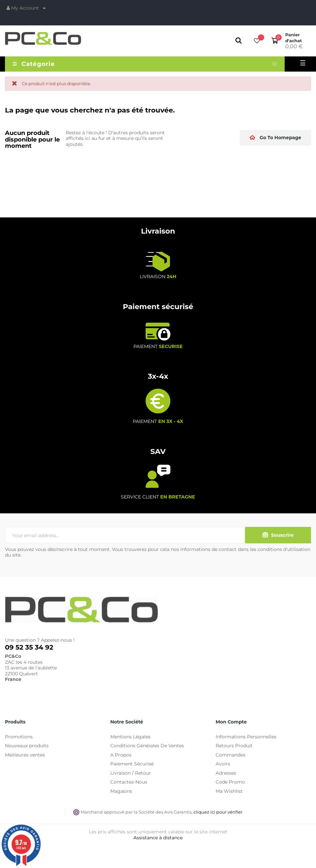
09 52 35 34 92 (29, 647)
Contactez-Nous (129, 782)
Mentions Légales (130, 737)
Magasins (121, 791)
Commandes (230, 755)
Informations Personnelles (246, 737)
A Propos (121, 755)
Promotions (19, 737)
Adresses (226, 773)
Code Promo (230, 782)
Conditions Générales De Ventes (147, 746)
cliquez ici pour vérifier (218, 812)
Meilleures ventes (25, 755)
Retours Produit (234, 746)
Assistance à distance (158, 838)
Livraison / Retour (131, 773)
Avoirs (223, 764)
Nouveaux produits (27, 746)
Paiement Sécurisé (132, 764)
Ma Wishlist (229, 791)
